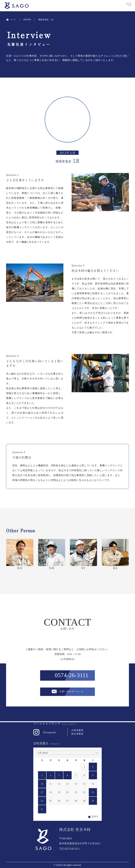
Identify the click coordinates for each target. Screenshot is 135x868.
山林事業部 (77, 730)
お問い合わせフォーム (71, 692)
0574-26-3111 (72, 676)
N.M (52, 554)
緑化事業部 (77, 734)
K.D (20, 554)
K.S (115, 554)
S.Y (83, 554)
